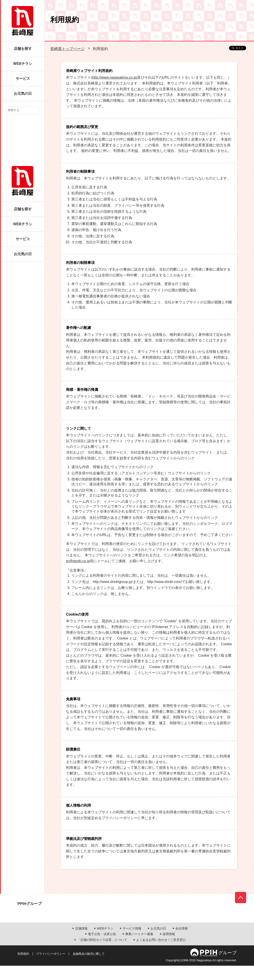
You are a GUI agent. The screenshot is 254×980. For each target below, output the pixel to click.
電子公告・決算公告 (102, 948)
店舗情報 (81, 943)
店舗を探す (23, 49)
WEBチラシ (23, 64)
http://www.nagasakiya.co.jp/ (115, 77)
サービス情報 (132, 943)
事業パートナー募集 (139, 948)
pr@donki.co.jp (78, 561)
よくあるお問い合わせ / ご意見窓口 (161, 954)
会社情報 (182, 943)
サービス (23, 79)
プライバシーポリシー (51, 968)
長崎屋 (22, 21)
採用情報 (169, 948)
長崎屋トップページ (67, 49)
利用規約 (23, 968)
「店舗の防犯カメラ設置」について (102, 954)
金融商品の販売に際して (89, 968)
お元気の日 (23, 94)
